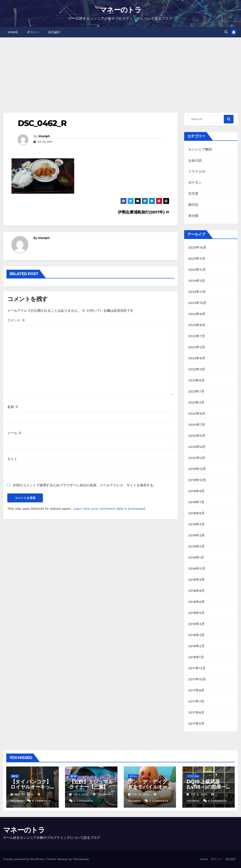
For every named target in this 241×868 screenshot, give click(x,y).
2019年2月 (196, 546)
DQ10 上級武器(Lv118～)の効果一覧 (206, 787)
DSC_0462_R (42, 123)
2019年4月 (197, 524)
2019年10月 (197, 480)
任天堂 (193, 194)
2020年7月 (197, 425)
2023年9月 (197, 314)
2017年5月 (196, 724)
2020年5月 (197, 436)
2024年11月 (197, 270)
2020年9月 (197, 414)
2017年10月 (197, 679)
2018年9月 (197, 580)
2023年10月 (198, 303)
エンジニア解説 (200, 149)
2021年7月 (196, 391)
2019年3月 (196, 535)
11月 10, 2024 (141, 794)
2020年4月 (197, 447)
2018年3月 (196, 635)
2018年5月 (196, 613)
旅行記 (193, 205)
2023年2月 (197, 347)
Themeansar (81, 859)
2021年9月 (196, 380)
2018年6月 (197, 602)
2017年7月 (196, 701)
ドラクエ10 (197, 171)
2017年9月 (196, 690)
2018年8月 (197, 591)
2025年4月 (197, 259)
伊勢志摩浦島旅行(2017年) (144, 212)
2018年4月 (197, 624)
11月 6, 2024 (199, 794)
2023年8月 (197, 325)
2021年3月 (196, 402)
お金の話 (195, 160)
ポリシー (33, 32)
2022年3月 (197, 369)
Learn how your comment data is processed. (109, 509)
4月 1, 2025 (81, 794)
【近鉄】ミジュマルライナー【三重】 (91, 784)
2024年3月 (197, 281)
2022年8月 (197, 358)
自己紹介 (54, 32)
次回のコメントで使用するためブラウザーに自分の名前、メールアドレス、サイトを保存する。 (85, 485)
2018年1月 (196, 657)
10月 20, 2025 (24, 794)
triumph (44, 136)
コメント (16, 320)
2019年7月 (196, 502)
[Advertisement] (120, 69)
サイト (12, 459)
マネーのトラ (120, 10)
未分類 (193, 216)
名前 (13, 407)
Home (13, 32)
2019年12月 (197, 469)
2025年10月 (198, 247)
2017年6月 (196, 712)
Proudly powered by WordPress (24, 859)
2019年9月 (197, 491)
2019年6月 (197, 513)
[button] (226, 32)
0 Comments (41, 801)
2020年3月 (197, 458)
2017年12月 (197, 668)
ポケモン (195, 182)
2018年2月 (196, 646)
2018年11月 (197, 569)
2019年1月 (196, 557)
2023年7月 (197, 336)
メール (15, 433)
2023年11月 (197, 292)
